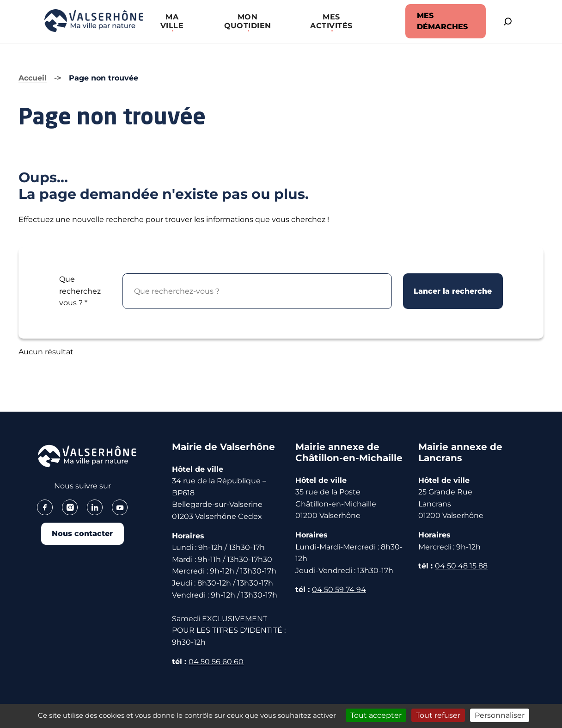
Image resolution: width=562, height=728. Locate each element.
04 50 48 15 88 (461, 565)
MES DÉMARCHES (434, 21)
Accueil (33, 77)
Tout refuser (438, 715)
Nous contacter (82, 534)
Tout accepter (376, 715)
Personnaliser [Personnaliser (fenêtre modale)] (500, 715)
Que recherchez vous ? (80, 290)
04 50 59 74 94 (339, 589)
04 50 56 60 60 (216, 661)
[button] (169, 21)
